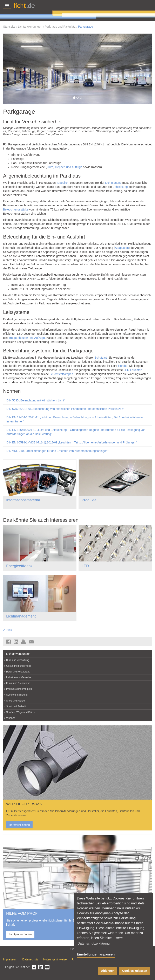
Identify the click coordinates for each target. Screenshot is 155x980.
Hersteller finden (19, 825)
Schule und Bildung (17, 695)
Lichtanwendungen (30, 27)
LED (85, 566)
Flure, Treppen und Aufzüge (64, 167)
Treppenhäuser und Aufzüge (27, 338)
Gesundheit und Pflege (19, 666)
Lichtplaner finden (20, 934)
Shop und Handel (16, 701)
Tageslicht (63, 183)
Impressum (10, 959)
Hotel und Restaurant (18, 672)
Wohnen (11, 718)
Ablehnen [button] (108, 971)
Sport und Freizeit (16, 706)
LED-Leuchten (133, 370)
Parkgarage (86, 27)
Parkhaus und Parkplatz (60, 27)
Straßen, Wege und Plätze (21, 712)
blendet (123, 366)
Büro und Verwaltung (18, 660)
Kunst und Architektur (18, 683)
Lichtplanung (113, 183)
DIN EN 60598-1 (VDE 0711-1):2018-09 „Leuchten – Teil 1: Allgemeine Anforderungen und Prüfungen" (72, 442)
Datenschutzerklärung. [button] (94, 943)
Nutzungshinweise (55, 959)
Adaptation (122, 248)
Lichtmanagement (21, 616)
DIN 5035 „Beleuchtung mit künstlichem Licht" (36, 400)
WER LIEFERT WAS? (24, 804)
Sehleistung (120, 187)
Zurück (8, 630)
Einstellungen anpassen (96, 954)
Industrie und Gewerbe (19, 677)
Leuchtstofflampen (61, 374)
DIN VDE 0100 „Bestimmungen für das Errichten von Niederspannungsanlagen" (57, 451)
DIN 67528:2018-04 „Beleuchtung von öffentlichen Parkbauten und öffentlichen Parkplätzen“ (65, 409)
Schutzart (101, 358)
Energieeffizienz (19, 566)
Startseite (9, 27)
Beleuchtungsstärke (16, 209)
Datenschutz (30, 959)
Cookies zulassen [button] (135, 971)
